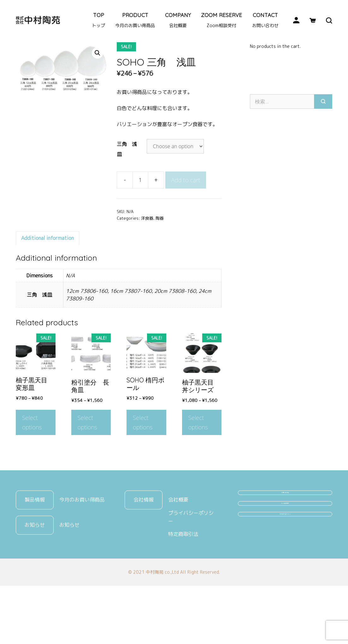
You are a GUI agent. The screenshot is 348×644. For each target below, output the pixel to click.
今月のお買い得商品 (82, 541)
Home (22, 75)
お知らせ (69, 566)
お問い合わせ (285, 540)
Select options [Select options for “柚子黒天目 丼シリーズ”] (198, 463)
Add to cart (186, 221)
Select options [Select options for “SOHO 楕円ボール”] (143, 463)
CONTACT (265, 20)
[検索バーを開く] (324, 20)
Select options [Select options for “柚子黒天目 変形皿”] (32, 463)
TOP (98, 20)
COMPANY (178, 20)
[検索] (323, 142)
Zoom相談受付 (285, 564)
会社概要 (178, 541)
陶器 (37, 75)
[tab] (47, 279)
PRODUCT (135, 20)
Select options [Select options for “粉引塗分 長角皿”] (88, 463)
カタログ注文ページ (285, 588)
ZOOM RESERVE (221, 20)
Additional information (47, 279)
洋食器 (53, 75)
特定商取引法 (183, 575)
